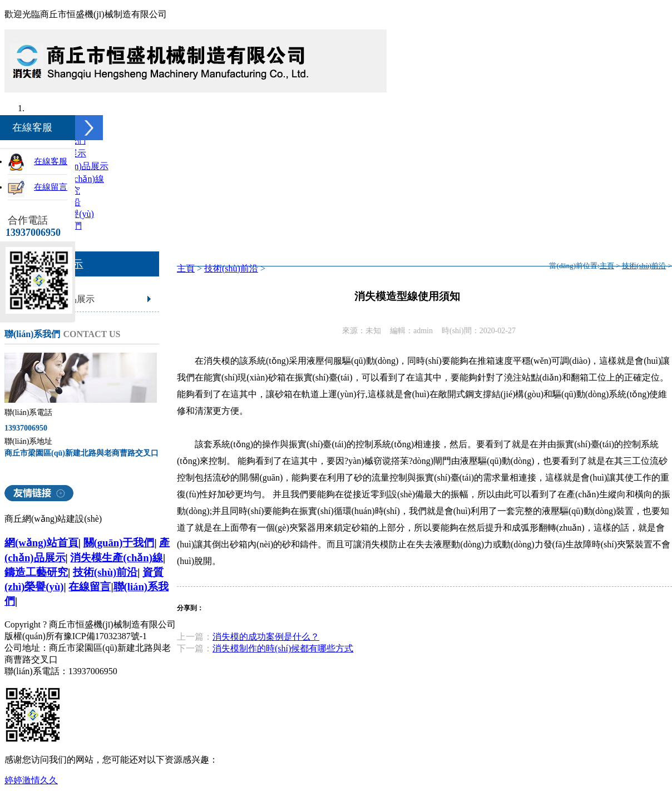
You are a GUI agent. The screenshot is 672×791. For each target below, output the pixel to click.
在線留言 (90, 587)
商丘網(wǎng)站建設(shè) (53, 519)
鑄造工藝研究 (36, 572)
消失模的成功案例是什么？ (266, 637)
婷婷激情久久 (31, 780)
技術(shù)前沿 (231, 268)
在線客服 (51, 161)
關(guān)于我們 (119, 543)
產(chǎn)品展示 (79, 166)
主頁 (186, 268)
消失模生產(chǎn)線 (117, 558)
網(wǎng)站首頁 (41, 543)
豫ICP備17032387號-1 (105, 636)
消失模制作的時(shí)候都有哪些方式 (283, 648)
